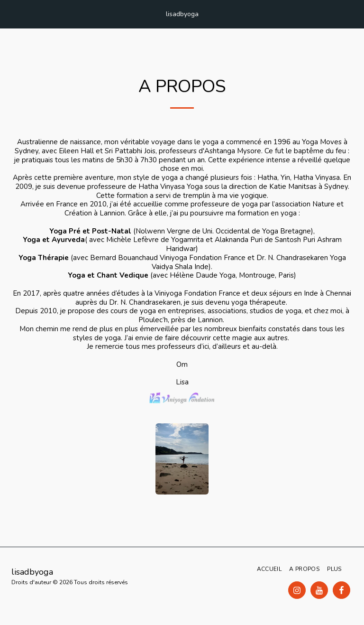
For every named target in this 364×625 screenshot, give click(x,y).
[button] (10, 14)
